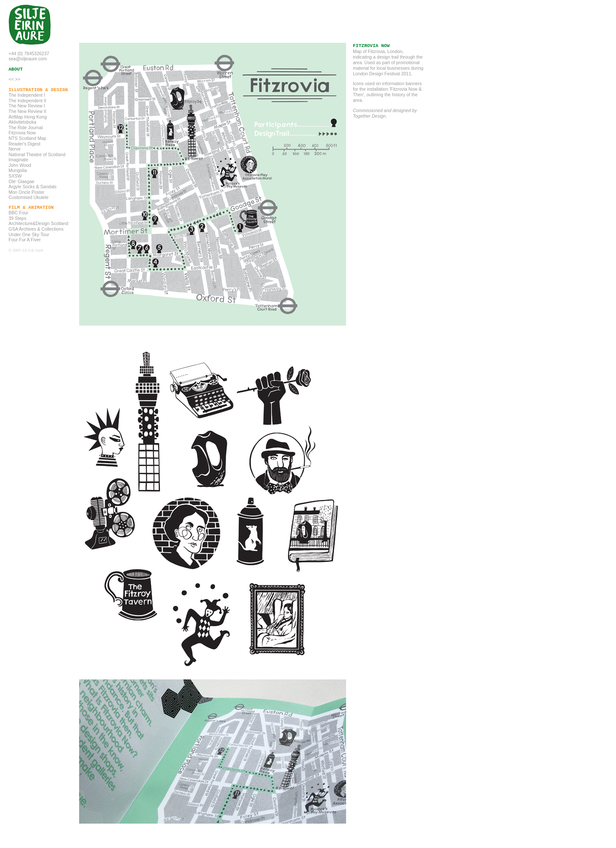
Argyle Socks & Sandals (33, 187)
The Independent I (27, 95)
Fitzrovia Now (22, 133)
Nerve (15, 149)
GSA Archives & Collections (36, 229)
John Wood (20, 165)
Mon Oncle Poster (27, 192)
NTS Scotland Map (27, 138)
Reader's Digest (24, 144)
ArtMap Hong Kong (28, 117)
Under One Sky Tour (29, 234)
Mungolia (18, 170)
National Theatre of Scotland (37, 154)
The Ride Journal (26, 127)
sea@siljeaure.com (28, 59)
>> (18, 79)
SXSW (15, 176)
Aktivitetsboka (22, 122)
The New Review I (27, 106)
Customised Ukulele (28, 197)
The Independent (25, 101)
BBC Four (18, 213)
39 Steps (17, 218)
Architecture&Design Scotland (38, 223)
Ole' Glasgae (21, 181)
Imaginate (18, 160)
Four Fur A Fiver (25, 240)
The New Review (25, 111)
